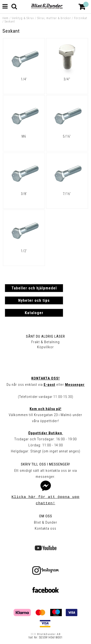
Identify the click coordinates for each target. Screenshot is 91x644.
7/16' (67, 194)
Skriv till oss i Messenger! (45, 464)
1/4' (24, 79)
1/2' (24, 251)
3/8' (24, 194)
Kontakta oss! (45, 378)
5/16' (67, 136)
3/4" (67, 79)
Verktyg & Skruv (23, 18)
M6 (24, 136)
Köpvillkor (45, 347)
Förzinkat (81, 18)
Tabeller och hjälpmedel (34, 288)
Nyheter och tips (34, 300)
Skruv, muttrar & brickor (54, 18)
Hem (5, 18)
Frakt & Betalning (45, 342)
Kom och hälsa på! (45, 409)
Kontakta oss (45, 528)
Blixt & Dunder (46, 522)
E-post (50, 385)
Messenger (75, 385)
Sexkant (10, 22)
